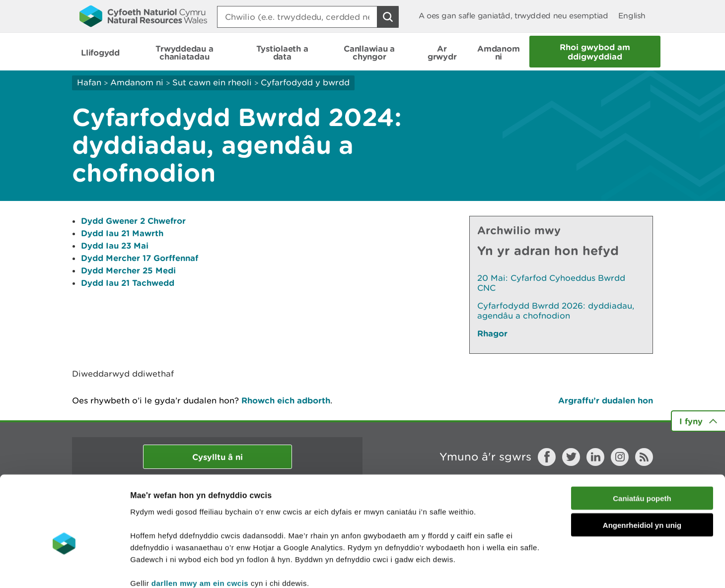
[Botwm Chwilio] (388, 17)
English (632, 16)
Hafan (89, 82)
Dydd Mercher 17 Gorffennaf (140, 258)
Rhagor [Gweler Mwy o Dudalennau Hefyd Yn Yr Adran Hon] (492, 333)
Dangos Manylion (552, 568)
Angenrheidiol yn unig (642, 471)
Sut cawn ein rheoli (212, 82)
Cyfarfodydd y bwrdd (305, 82)
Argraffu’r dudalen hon (606, 400)
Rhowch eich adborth (286, 400)
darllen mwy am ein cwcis (200, 528)
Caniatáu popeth (642, 443)
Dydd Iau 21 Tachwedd (128, 283)
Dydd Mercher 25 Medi (128, 270)
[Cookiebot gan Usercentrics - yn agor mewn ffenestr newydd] (64, 569)
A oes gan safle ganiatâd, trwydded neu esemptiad (513, 16)
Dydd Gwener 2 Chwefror (133, 221)
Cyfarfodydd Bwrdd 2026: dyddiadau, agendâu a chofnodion (556, 311)
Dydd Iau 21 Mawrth (122, 233)
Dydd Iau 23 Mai (115, 245)
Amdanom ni (137, 82)
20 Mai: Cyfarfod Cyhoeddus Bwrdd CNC (551, 283)
